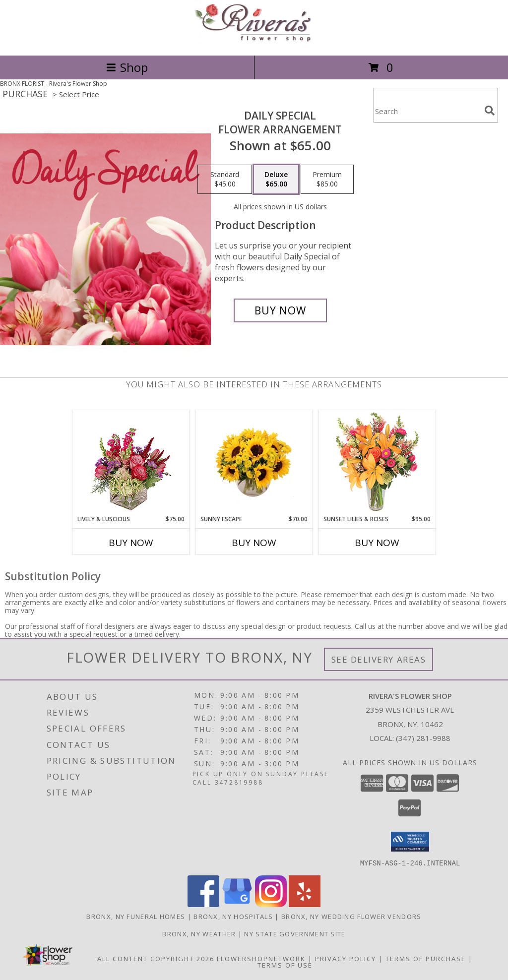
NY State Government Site (295, 933)
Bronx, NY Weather (199, 933)
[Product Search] (427, 111)
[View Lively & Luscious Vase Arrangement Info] (131, 462)
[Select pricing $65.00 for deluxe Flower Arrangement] (276, 180)
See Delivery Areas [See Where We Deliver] (379, 659)
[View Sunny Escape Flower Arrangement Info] (254, 462)
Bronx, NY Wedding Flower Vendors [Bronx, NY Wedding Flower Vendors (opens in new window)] (351, 916)
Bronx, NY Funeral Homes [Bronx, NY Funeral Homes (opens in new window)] (136, 916)
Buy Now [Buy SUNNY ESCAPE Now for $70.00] (254, 543)
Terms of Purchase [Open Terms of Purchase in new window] (426, 958)
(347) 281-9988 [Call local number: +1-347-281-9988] (423, 738)
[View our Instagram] (271, 904)
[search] (490, 111)
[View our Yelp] (305, 904)
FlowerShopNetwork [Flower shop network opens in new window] (261, 958)
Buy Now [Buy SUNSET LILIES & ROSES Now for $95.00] (377, 543)
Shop (127, 67)
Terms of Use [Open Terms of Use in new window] (285, 965)
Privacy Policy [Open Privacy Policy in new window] (346, 958)
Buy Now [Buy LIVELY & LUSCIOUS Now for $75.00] (131, 543)
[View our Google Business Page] (237, 904)
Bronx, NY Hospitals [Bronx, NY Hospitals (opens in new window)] (233, 916)
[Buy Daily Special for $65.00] (280, 310)
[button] (410, 842)
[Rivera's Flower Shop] (254, 41)
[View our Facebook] (203, 904)
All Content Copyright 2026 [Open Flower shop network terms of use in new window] (156, 958)
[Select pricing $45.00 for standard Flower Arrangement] (225, 180)
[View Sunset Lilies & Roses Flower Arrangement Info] (377, 462)
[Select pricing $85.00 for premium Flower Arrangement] (327, 180)
